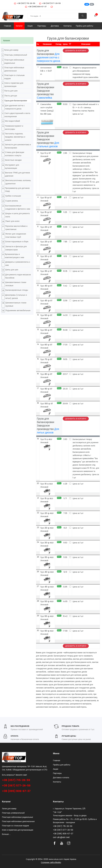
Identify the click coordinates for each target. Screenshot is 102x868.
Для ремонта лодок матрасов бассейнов (18, 276)
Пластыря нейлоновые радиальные (14, 61)
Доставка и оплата (61, 778)
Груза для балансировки (16, 101)
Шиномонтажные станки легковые (16, 284)
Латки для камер (11, 50)
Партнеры (42, 26)
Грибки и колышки (13, 196)
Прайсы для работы (84, 26)
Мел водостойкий (12, 121)
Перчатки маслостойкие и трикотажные (16, 228)
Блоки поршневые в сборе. (17, 242)
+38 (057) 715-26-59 (16, 780)
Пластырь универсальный (16, 55)
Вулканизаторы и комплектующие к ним (14, 256)
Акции (30, 26)
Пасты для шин (11, 91)
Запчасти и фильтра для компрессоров (16, 248)
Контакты (68, 26)
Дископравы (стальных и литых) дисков (16, 297)
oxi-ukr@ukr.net (61, 837)
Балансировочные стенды (17, 290)
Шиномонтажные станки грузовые (16, 304)
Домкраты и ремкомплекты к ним (18, 264)
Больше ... (6, 834)
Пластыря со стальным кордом (14, 77)
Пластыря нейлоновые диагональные (14, 69)
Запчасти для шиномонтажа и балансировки (18, 146)
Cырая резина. (12, 201)
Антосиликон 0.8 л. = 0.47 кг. (46, 71)
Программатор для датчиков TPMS (17, 190)
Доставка (55, 26)
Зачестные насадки (13, 160)
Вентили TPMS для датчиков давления (17, 174)
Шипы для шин (12, 270)
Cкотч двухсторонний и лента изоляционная (17, 115)
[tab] (17, 41)
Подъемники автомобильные (18, 310)
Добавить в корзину (76, 50)
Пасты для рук (11, 96)
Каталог (19, 26)
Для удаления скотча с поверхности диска (15, 107)
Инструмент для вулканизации (12, 167)
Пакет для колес (13, 221)
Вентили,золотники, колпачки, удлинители (18, 182)
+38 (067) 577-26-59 (16, 786)
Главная (8, 26)
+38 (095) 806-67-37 (16, 791)
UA (87, 4)
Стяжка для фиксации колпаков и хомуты (15, 154)
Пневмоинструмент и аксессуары (14, 128)
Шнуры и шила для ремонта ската (17, 215)
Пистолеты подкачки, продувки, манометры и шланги (15, 137)
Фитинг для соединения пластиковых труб (16, 235)
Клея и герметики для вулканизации (14, 85)
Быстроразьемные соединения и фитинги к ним (18, 207)
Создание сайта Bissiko (51, 862)
